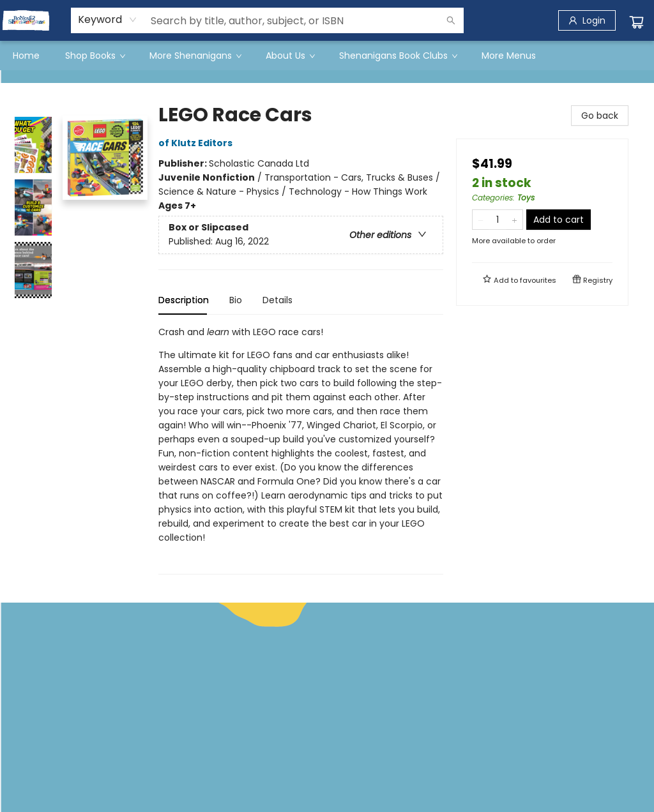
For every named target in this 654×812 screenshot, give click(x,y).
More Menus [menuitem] (509, 56)
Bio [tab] (236, 300)
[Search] (451, 20)
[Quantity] (498, 220)
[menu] (327, 56)
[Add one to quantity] (514, 220)
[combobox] (108, 20)
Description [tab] (184, 300)
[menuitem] (26, 56)
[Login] (587, 20)
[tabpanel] (301, 450)
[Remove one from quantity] (481, 220)
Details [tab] (278, 300)
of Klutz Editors (197, 143)
